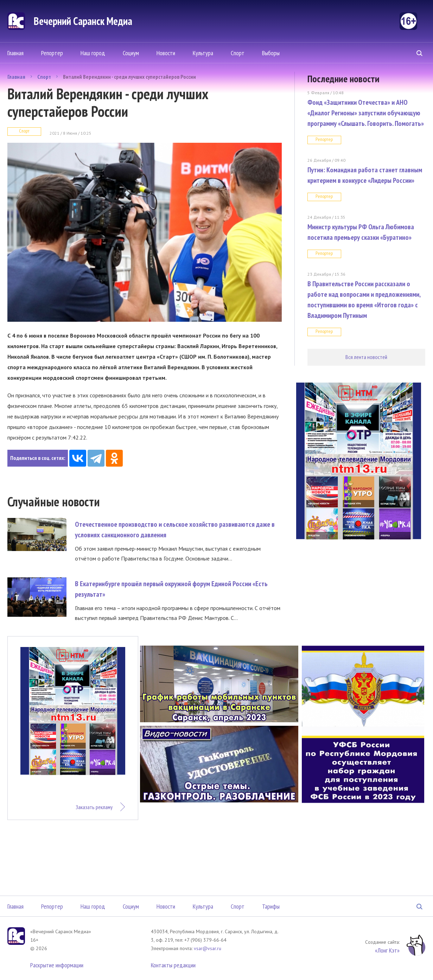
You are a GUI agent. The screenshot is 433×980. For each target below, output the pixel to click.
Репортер (52, 53)
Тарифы (271, 906)
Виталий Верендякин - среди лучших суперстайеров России (129, 77)
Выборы (271, 53)
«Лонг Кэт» (387, 950)
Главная (15, 53)
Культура (203, 53)
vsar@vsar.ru (208, 948)
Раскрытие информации (57, 965)
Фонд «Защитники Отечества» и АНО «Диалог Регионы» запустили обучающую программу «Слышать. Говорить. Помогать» (366, 113)
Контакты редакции (173, 965)
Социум (131, 53)
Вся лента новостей (366, 357)
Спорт (238, 53)
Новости (166, 53)
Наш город (93, 53)
